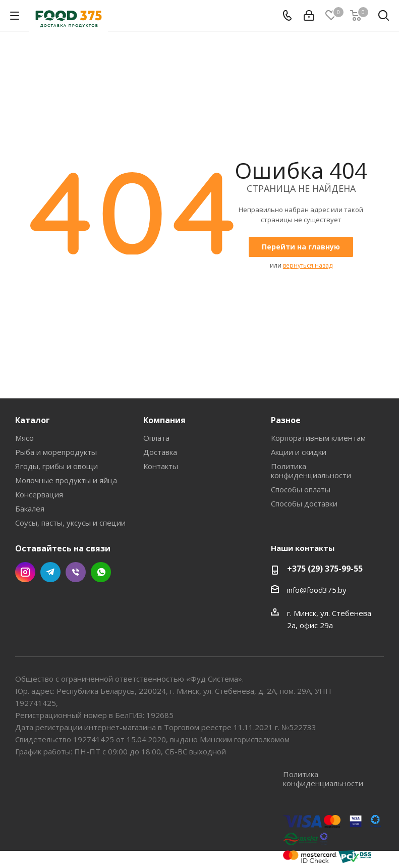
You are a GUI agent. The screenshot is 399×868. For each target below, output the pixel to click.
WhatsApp (101, 572)
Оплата (156, 438)
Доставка (160, 452)
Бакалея (30, 508)
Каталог (33, 420)
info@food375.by (317, 590)
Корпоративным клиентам (318, 438)
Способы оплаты (301, 489)
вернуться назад (308, 265)
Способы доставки (304, 503)
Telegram (50, 572)
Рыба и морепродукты (56, 452)
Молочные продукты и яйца (66, 480)
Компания (164, 420)
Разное (286, 420)
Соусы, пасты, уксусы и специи (70, 523)
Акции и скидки (299, 452)
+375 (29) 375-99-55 (325, 569)
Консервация (39, 494)
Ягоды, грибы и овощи (56, 466)
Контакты (161, 466)
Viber (76, 572)
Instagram (25, 572)
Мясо (24, 438)
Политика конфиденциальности (311, 471)
